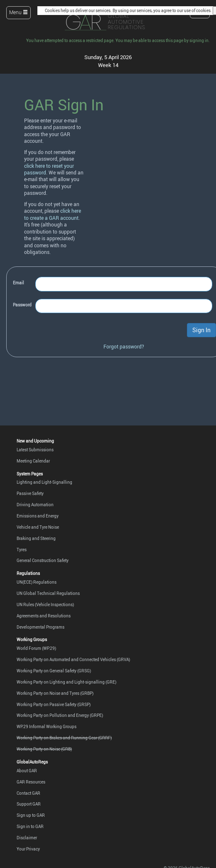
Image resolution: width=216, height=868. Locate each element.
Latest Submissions (35, 450)
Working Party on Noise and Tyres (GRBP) (55, 693)
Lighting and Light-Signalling (44, 482)
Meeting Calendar (33, 461)
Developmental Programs (40, 627)
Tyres (22, 550)
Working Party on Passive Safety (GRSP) (54, 704)
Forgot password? (124, 347)
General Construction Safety (43, 560)
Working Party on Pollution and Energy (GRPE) (60, 715)
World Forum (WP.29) (36, 648)
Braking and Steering (36, 538)
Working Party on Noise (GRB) (44, 749)
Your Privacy (28, 849)
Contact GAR (28, 793)
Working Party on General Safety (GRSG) (54, 671)
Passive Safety (30, 493)
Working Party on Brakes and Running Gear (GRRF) (64, 738)
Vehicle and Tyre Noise (38, 527)
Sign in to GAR (30, 826)
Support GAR (29, 804)
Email (18, 283)
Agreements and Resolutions (44, 616)
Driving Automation (35, 505)
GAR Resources (31, 782)
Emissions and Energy (38, 516)
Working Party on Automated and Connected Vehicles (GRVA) (73, 659)
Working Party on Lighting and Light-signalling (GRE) (66, 682)
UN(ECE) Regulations (37, 582)
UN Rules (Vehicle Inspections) (45, 604)
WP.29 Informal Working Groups (47, 726)
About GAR (27, 771)
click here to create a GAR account (53, 214)
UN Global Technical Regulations (48, 593)
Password (22, 305)
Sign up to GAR (31, 815)
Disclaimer (27, 838)
